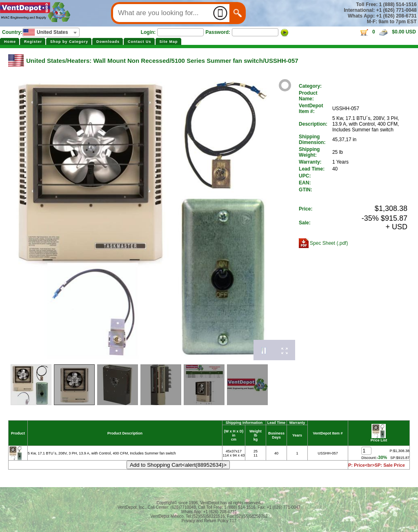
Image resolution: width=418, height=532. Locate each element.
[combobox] (51, 32)
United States (46, 61)
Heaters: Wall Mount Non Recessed (118, 61)
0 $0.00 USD (388, 32)
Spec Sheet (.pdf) (329, 243)
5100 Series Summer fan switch (217, 61)
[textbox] (51, 32)
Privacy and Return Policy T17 (209, 521)
